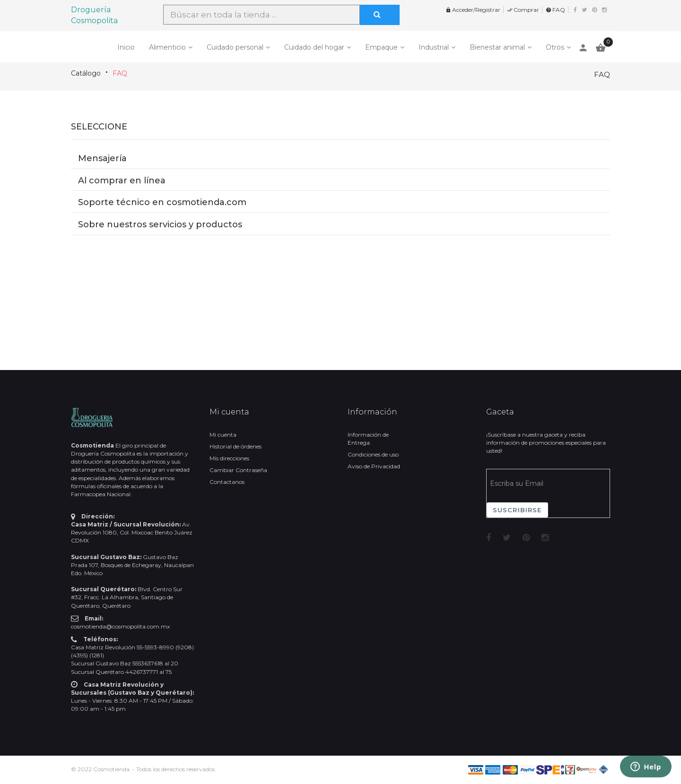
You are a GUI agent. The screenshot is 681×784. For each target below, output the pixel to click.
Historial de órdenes (236, 446)
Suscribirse (517, 510)
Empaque (381, 47)
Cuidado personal (235, 47)
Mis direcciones (229, 458)
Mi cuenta (223, 435)
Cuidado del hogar (314, 47)
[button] (340, 145)
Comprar (523, 10)
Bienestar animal (497, 47)
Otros (555, 47)
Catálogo (86, 73)
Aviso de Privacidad (374, 466)
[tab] (340, 146)
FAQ (555, 10)
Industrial (434, 47)
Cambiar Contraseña (238, 470)
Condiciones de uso (373, 454)
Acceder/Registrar (473, 10)
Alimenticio (167, 47)
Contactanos (227, 482)
